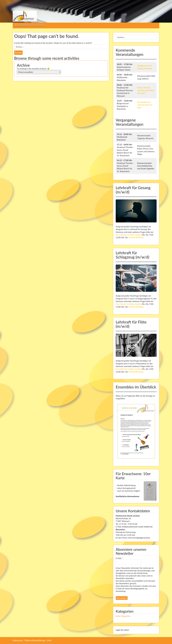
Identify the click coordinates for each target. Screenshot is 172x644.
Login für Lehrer (122, 630)
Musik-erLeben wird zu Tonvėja (29, 25)
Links (49, 640)
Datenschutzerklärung (35, 640)
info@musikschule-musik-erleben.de (137, 527)
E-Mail (119, 558)
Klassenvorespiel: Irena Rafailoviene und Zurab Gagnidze (146, 166)
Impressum (18, 640)
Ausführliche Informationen (127, 496)
